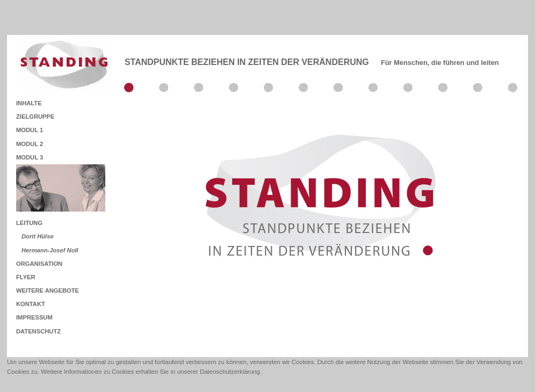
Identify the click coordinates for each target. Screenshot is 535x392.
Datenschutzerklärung (230, 372)
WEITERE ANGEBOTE (48, 291)
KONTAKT (31, 304)
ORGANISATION (39, 264)
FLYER (26, 277)
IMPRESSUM (34, 317)
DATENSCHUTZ (38, 331)
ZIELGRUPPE (35, 117)
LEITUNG (29, 223)
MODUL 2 (30, 144)
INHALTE (29, 103)
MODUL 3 (30, 157)
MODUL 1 (30, 130)
